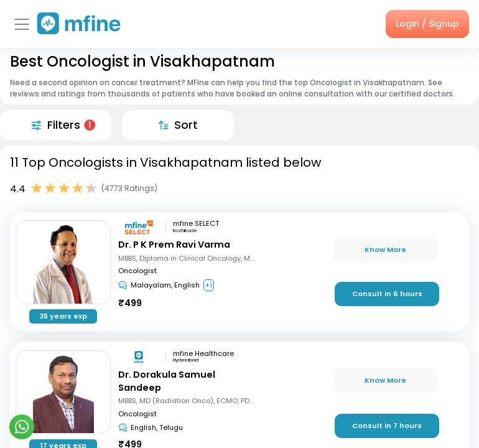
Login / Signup (427, 24)
